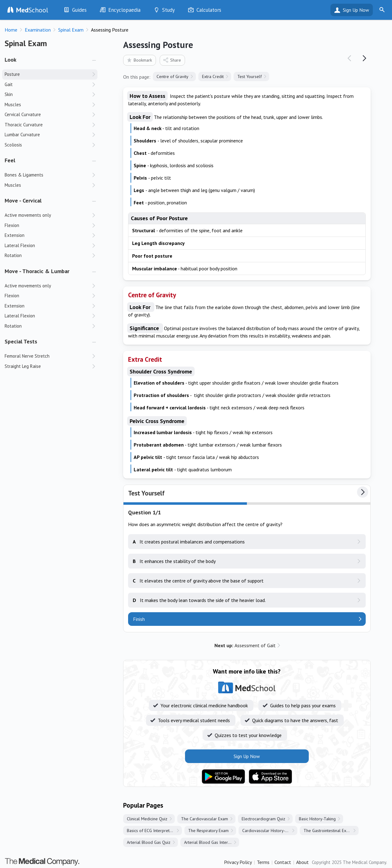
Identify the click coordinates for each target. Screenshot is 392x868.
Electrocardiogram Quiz (263, 819)
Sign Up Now (356, 10)
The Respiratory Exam (208, 831)
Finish (139, 619)
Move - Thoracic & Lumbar (37, 271)
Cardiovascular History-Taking (270, 831)
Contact (283, 862)
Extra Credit (213, 76)
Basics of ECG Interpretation (153, 831)
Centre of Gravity (172, 76)
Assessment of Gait (245, 645)
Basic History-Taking (317, 819)
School (32, 10)
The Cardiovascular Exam (205, 819)
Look (11, 60)
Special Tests (21, 341)
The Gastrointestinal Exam (328, 831)
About (302, 862)
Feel (10, 160)
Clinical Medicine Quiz (147, 819)
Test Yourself (250, 76)
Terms (263, 862)
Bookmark (139, 60)
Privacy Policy (238, 862)
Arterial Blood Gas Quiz (149, 842)
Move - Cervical (23, 201)
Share (172, 60)
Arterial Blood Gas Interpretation (212, 842)
